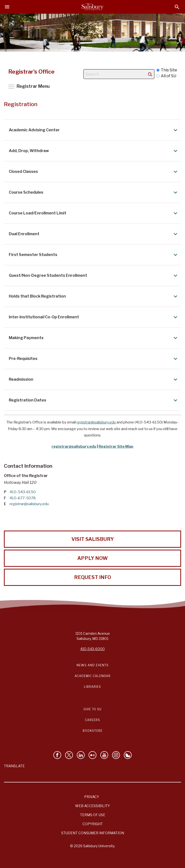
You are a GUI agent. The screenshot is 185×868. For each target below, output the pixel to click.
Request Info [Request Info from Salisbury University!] (93, 577)
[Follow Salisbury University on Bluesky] (128, 755)
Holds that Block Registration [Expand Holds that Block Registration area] (94, 296)
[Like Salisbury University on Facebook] (57, 755)
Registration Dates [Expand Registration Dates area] (94, 400)
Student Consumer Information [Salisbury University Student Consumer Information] (93, 833)
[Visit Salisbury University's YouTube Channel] (104, 755)
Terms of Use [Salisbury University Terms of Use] (93, 815)
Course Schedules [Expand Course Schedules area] (94, 192)
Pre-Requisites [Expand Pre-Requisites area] (94, 359)
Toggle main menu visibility (29, 86)
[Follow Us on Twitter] (69, 755)
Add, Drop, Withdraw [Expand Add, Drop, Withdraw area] (94, 151)
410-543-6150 (23, 492)
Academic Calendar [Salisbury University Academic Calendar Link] (93, 676)
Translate (14, 766)
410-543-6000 (92, 649)
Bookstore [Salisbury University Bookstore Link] (93, 731)
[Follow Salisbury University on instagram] (116, 755)
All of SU (166, 76)
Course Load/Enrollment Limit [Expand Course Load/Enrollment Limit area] (94, 213)
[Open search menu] (177, 7)
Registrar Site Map (116, 446)
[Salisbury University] (92, 7)
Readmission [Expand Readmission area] (94, 379)
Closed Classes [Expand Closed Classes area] (94, 172)
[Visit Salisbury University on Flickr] (92, 755)
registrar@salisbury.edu (96, 422)
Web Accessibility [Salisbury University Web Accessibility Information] (92, 806)
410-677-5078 (23, 498)
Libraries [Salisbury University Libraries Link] (92, 687)
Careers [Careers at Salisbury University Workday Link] (92, 720)
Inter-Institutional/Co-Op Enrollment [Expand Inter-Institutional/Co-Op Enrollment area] (94, 317)
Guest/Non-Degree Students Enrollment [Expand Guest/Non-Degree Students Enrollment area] (94, 276)
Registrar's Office (32, 72)
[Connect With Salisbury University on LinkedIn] (81, 755)
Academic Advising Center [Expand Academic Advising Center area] (94, 130)
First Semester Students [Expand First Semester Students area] (94, 255)
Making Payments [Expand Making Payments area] (94, 338)
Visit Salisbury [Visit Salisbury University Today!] (93, 539)
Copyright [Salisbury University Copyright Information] (93, 824)
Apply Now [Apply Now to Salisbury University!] (92, 558)
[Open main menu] (7, 7)
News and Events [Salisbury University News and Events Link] (93, 665)
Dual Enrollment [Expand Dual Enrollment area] (94, 234)
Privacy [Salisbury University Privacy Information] (92, 797)
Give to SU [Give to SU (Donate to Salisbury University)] (92, 709)
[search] (150, 74)
